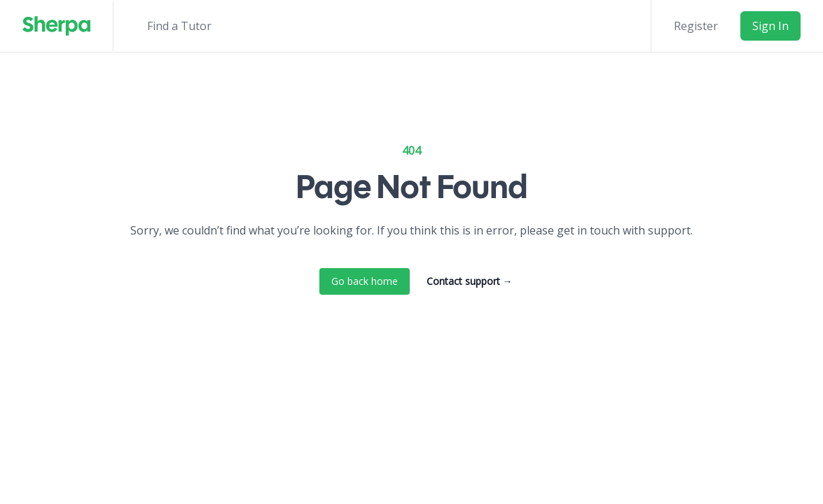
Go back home (365, 281)
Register (696, 26)
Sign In (770, 26)
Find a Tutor (179, 26)
